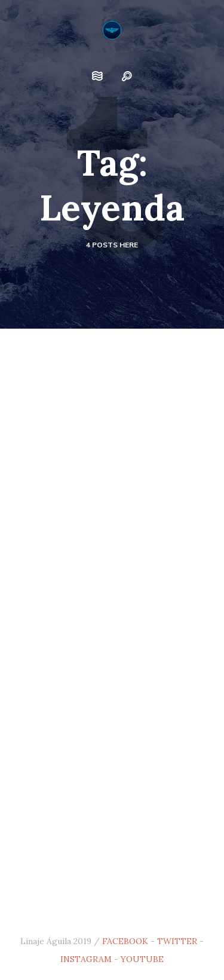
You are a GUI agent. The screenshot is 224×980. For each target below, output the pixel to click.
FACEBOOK (125, 941)
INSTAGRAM (86, 959)
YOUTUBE (142, 959)
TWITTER (177, 941)
